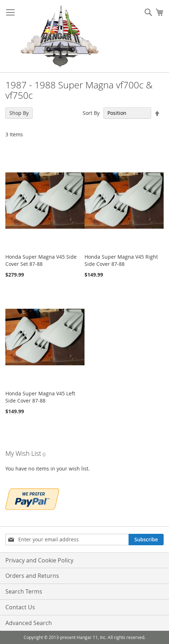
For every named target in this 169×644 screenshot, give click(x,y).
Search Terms (24, 591)
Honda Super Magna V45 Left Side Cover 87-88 (40, 397)
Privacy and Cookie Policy (39, 560)
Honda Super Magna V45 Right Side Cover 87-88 (121, 260)
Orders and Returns (32, 576)
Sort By (91, 113)
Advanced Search (29, 623)
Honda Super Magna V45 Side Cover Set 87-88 (41, 260)
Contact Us (20, 607)
